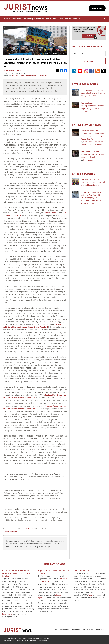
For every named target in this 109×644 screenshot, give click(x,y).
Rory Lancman (89, 160)
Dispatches (16, 19)
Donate (76, 19)
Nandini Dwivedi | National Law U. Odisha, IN (29, 76)
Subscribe (89, 61)
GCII (64, 213)
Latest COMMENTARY (87, 125)
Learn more (7, 614)
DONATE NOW (97, 8)
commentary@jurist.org (11, 532)
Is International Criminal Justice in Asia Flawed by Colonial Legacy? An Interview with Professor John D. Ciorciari (91, 198)
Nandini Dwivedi (28, 529)
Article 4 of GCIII (14, 216)
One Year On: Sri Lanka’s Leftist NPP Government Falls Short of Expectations (93, 182)
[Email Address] (89, 54)
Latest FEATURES (83, 174)
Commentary (29, 19)
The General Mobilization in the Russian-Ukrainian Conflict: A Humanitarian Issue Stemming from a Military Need (35, 63)
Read (90, 595)
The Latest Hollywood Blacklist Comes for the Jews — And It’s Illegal (93, 154)
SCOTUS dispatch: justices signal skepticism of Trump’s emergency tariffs (93, 93)
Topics (49, 19)
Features (40, 19)
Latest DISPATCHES (85, 84)
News (7, 19)
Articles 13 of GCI (51, 213)
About (68, 19)
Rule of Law (58, 19)
